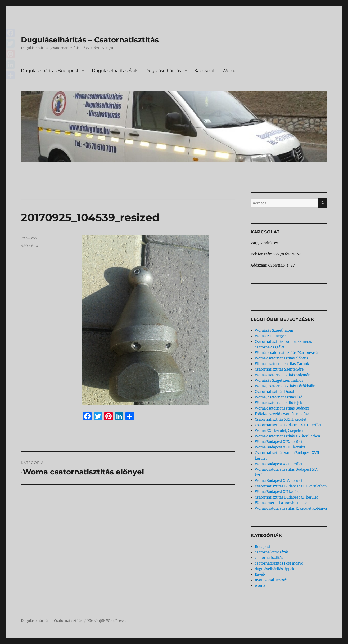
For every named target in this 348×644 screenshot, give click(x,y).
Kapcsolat (205, 71)
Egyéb (260, 574)
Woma (229, 71)
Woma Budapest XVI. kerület (279, 464)
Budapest (263, 547)
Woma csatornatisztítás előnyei (281, 358)
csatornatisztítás (269, 558)
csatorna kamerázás (272, 552)
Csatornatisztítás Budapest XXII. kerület (288, 425)
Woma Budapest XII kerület (278, 492)
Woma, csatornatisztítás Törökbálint (286, 386)
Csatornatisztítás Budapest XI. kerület (286, 497)
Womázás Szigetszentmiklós (279, 381)
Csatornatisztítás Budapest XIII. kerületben (291, 486)
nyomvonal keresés (271, 580)
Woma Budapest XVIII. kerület (280, 447)
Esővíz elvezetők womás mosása (282, 414)
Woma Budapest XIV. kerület (279, 481)
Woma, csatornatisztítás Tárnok (282, 364)
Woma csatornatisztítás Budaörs (282, 408)
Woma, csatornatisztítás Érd (279, 397)
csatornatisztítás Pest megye (279, 563)
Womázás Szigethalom (274, 330)
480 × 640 (30, 246)
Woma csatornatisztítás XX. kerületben (288, 436)
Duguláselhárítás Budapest (50, 71)
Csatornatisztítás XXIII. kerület (281, 419)
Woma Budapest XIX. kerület (279, 442)
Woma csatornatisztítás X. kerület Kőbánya (291, 508)
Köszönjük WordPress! (107, 621)
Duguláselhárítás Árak (115, 71)
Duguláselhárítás (163, 71)
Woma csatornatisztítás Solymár (282, 375)
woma (260, 586)
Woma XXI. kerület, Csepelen (279, 431)
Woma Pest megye (270, 336)
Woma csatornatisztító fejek (279, 403)
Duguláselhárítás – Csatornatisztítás (90, 40)
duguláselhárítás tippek (275, 569)
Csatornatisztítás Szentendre (279, 369)
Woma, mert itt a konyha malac (281, 503)
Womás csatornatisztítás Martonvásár (287, 353)
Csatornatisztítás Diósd (274, 392)
